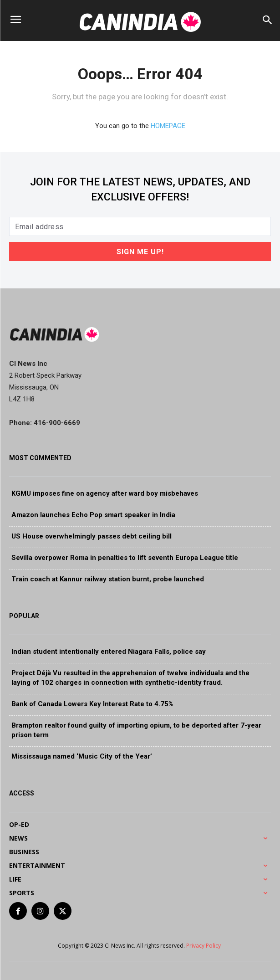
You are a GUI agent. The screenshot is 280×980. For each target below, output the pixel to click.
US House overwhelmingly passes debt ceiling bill (92, 536)
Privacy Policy (204, 946)
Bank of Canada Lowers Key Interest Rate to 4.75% (92, 704)
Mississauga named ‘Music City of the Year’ (82, 756)
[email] (140, 226)
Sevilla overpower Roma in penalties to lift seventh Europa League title (125, 558)
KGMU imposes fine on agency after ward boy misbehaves (105, 493)
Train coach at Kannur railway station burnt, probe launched (108, 579)
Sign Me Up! (140, 252)
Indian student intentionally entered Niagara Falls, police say (109, 652)
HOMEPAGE (168, 126)
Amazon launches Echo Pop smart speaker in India (93, 515)
